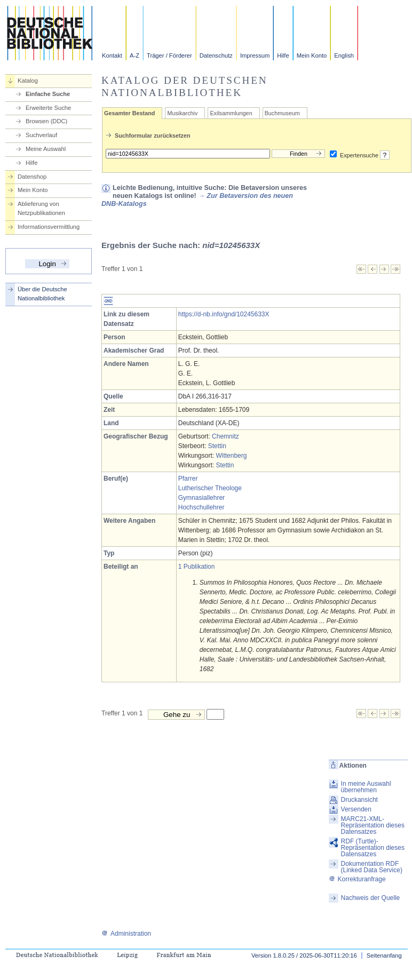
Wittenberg (231, 456)
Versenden (356, 809)
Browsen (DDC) (46, 121)
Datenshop (32, 177)
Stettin (217, 446)
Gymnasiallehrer (201, 498)
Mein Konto (312, 55)
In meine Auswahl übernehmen (366, 787)
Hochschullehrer (201, 507)
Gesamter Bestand (129, 113)
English (344, 55)
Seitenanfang (384, 955)
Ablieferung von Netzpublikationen (41, 208)
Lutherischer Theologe (210, 488)
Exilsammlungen (231, 113)
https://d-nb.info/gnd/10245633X (224, 314)
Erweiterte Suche (48, 108)
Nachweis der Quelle (371, 898)
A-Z (134, 55)
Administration (126, 934)
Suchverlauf (41, 135)
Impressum (255, 55)
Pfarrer (188, 479)
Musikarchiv (182, 113)
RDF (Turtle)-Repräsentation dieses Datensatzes (373, 848)
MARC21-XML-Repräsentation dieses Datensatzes (373, 825)
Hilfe (283, 55)
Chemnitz (225, 436)
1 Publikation (197, 567)
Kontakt (112, 55)
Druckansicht (359, 800)
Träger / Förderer (169, 55)
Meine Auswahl (46, 149)
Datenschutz (216, 55)
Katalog (28, 81)
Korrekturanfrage (357, 879)
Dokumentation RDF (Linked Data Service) (372, 867)
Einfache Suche (48, 94)
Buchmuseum (282, 113)
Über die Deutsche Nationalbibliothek (42, 294)
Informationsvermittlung (49, 227)
